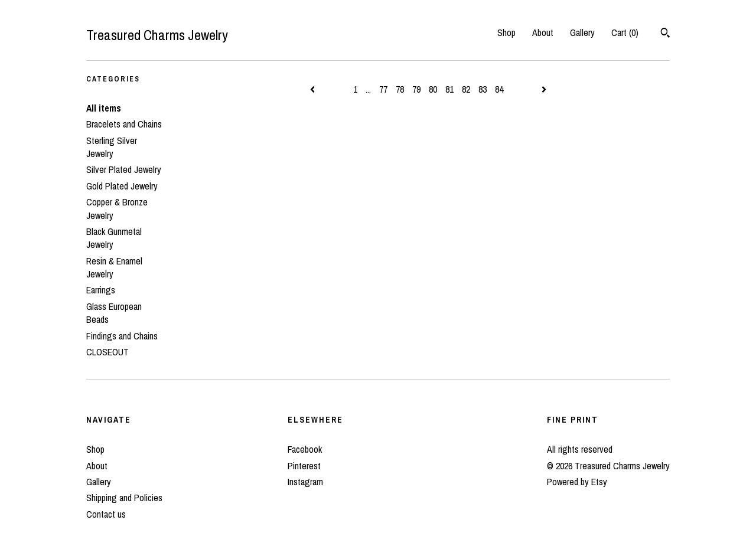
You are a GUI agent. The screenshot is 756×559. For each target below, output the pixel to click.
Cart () (625, 32)
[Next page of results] (544, 89)
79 (416, 89)
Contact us (106, 514)
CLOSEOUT (107, 352)
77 (383, 89)
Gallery (582, 32)
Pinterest (304, 466)
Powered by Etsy (577, 482)
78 (400, 89)
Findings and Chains (122, 336)
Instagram (305, 482)
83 (483, 89)
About (543, 32)
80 (433, 89)
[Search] (665, 34)
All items (104, 108)
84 (499, 89)
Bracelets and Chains (124, 124)
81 (449, 89)
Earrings (101, 290)
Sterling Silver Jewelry (112, 147)
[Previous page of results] (314, 89)
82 (466, 89)
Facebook (305, 449)
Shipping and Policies (124, 498)
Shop (506, 32)
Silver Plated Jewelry (124, 169)
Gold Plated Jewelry (122, 186)
